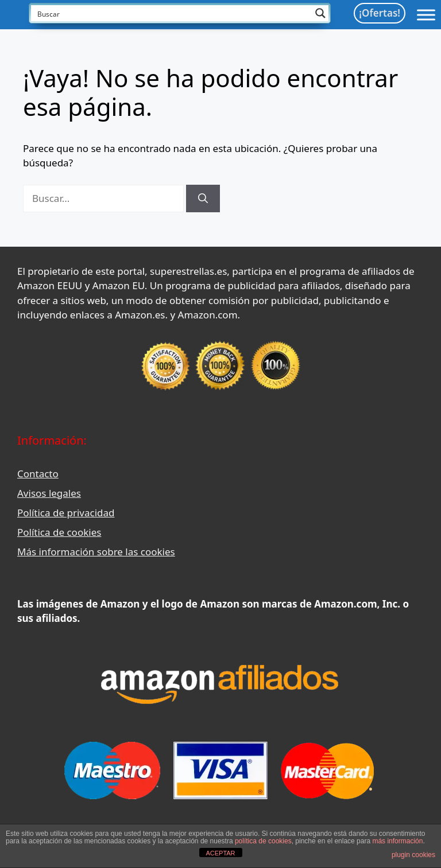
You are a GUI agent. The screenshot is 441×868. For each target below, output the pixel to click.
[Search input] (172, 13)
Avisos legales (49, 493)
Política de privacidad (66, 513)
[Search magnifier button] (320, 13)
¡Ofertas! (380, 13)
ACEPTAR (220, 853)
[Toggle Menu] (426, 15)
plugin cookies (413, 855)
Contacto (38, 474)
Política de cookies (59, 532)
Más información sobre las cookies (96, 552)
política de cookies (263, 841)
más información (397, 841)
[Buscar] (203, 198)
